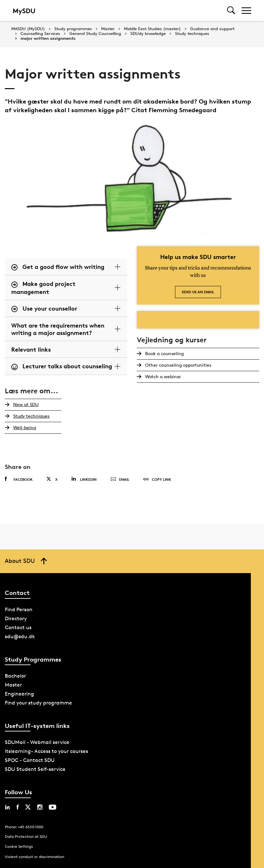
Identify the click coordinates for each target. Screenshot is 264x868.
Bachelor (15, 676)
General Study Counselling (95, 34)
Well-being (24, 427)
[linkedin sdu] (7, 807)
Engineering (19, 694)
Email (120, 480)
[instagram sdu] (40, 807)
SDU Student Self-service (35, 769)
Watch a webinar (162, 376)
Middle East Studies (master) (152, 29)
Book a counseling (164, 353)
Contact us (18, 627)
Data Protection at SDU (26, 836)
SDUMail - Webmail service (37, 742)
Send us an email (198, 292)
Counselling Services (40, 34)
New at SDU (25, 404)
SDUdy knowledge (148, 34)
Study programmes (73, 29)
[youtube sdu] (53, 807)
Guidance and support (212, 29)
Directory (16, 618)
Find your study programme (38, 703)
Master (108, 29)
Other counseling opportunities (178, 365)
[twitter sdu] (28, 807)
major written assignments (48, 38)
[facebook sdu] (18, 807)
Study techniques (192, 34)
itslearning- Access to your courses (46, 751)
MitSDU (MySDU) (28, 29)
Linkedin (84, 479)
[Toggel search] (231, 10)
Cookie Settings (19, 846)
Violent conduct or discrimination (35, 857)
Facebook (19, 479)
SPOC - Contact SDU (30, 760)
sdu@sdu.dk (20, 636)
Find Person (19, 609)
